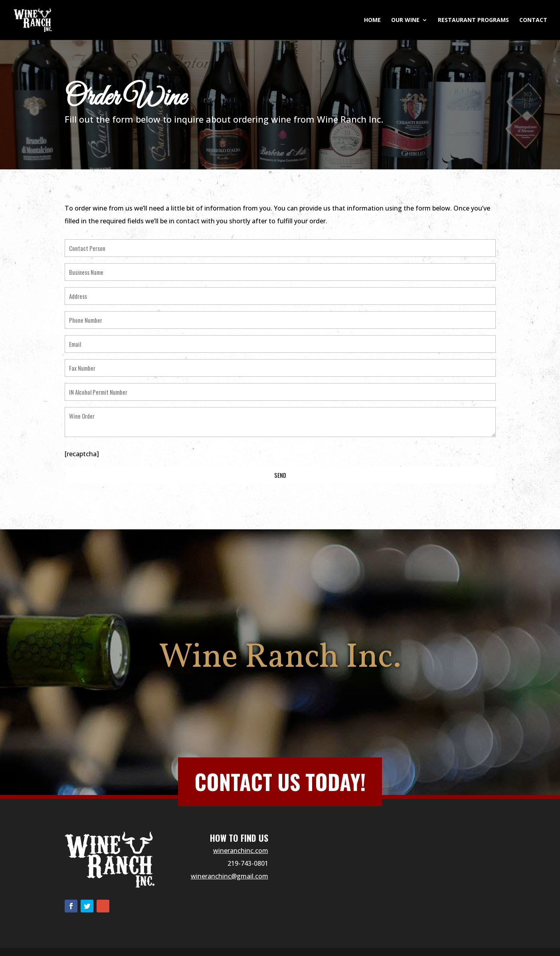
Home (372, 20)
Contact (533, 20)
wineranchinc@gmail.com (230, 876)
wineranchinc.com (241, 851)
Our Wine (405, 20)
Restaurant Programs (473, 20)
